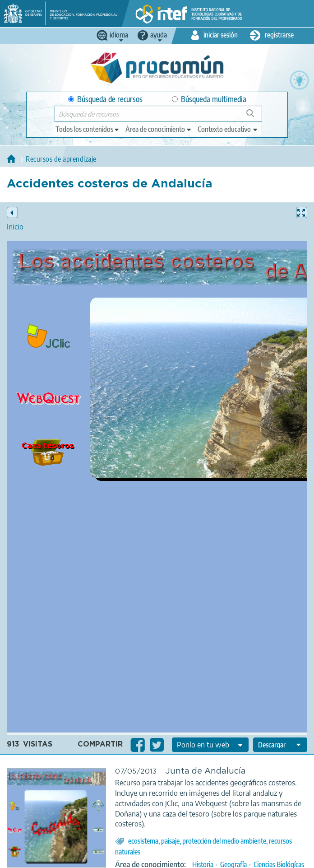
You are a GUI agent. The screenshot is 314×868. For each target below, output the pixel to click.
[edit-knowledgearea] (159, 129)
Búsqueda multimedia (209, 99)
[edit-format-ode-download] (280, 745)
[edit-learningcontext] (228, 129)
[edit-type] (88, 129)
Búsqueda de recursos (105, 99)
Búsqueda (255, 117)
